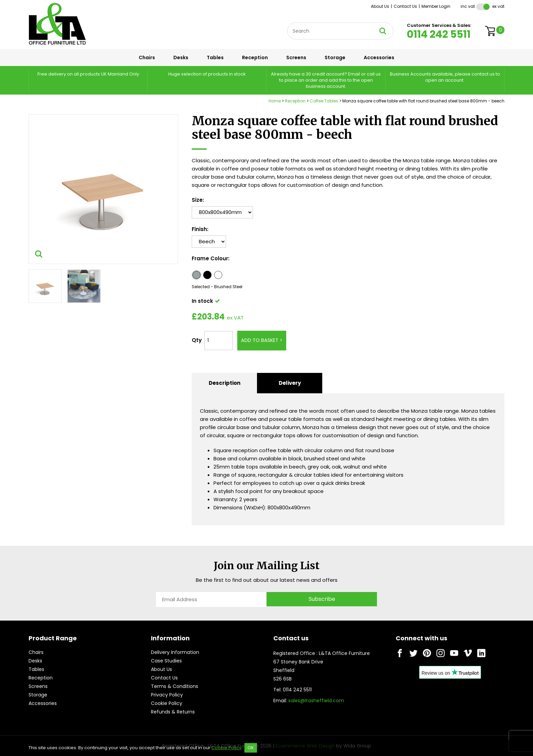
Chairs (147, 57)
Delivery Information (175, 652)
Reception (255, 57)
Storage (335, 57)
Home (275, 101)
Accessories (379, 57)
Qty (197, 340)
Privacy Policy (167, 695)
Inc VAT (468, 6)
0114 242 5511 (439, 34)
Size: (198, 200)
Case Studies (166, 661)
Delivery (290, 383)
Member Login (436, 6)
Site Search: (287, 23)
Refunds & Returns (173, 712)
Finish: (200, 229)
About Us (380, 6)
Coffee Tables (324, 101)
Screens (296, 57)
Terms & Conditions (175, 686)
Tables (215, 57)
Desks (181, 57)
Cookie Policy (167, 703)
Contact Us (405, 6)
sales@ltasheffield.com (316, 701)
